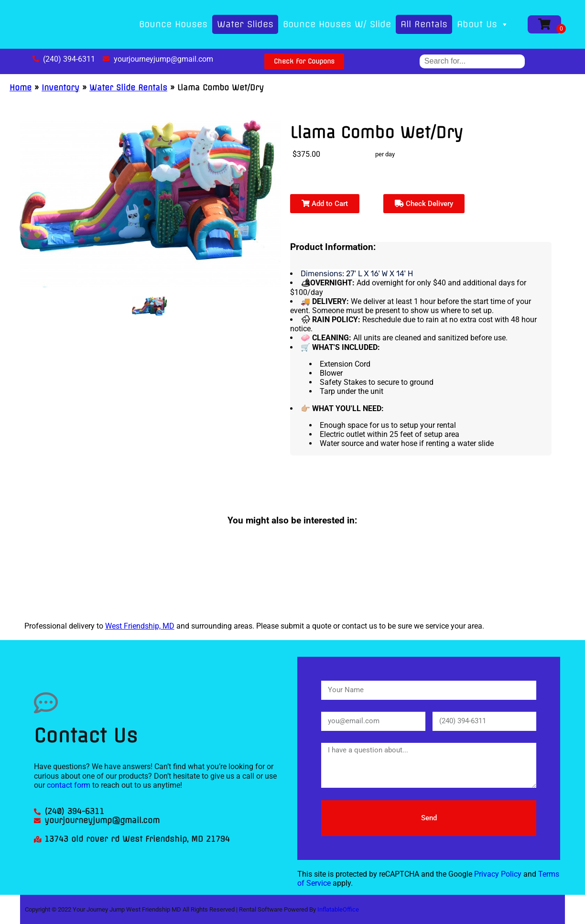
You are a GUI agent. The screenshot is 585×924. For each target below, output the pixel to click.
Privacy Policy (498, 874)
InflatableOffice (338, 909)
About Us (483, 24)
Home (21, 87)
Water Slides (245, 24)
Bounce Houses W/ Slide (337, 24)
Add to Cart (325, 204)
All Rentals (424, 24)
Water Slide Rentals (128, 87)
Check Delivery (424, 204)
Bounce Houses (173, 24)
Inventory (60, 87)
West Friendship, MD (140, 626)
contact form (69, 785)
